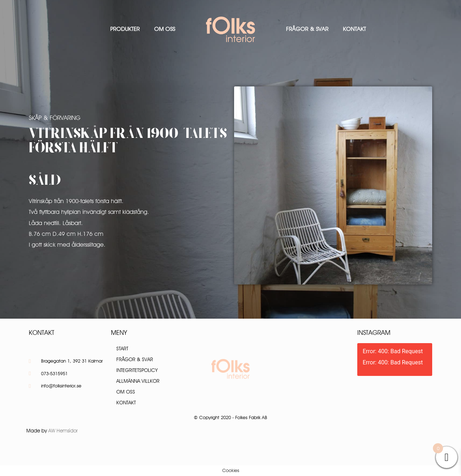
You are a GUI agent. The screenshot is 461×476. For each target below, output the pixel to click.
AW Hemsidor (63, 431)
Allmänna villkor (138, 381)
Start (122, 349)
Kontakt (354, 29)
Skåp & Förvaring (55, 118)
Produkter (125, 29)
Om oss (165, 29)
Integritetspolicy (137, 370)
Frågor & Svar (307, 29)
